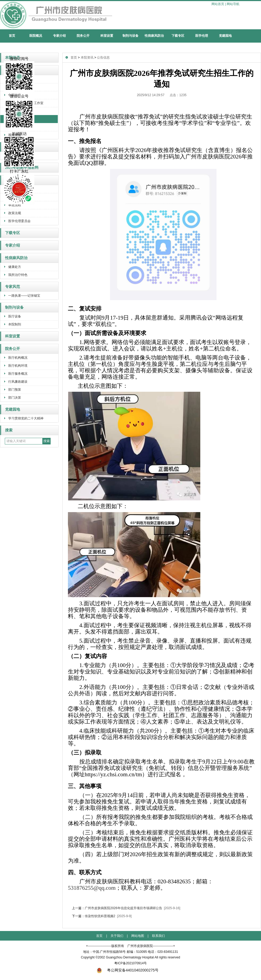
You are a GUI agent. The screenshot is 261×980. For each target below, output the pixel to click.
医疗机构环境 (18, 366)
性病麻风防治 (154, 36)
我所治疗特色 (18, 275)
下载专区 (178, 36)
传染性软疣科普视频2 (100, 916)
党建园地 (225, 36)
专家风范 (13, 287)
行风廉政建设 (18, 382)
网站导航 (233, 4)
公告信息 (103, 58)
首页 (12, 36)
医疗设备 (15, 316)
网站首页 (218, 4)
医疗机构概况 (18, 358)
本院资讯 (87, 58)
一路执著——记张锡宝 (24, 296)
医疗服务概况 (18, 374)
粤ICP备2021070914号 (131, 963)
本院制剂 (15, 324)
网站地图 (138, 936)
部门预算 (15, 390)
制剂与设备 (130, 36)
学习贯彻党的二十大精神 (26, 418)
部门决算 (15, 398)
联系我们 (158, 936)
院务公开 (83, 36)
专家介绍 (59, 36)
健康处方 (15, 267)
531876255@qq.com (92, 888)
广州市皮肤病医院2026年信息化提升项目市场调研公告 (123, 908)
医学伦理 (202, 36)
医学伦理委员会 (19, 221)
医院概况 (36, 36)
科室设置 (107, 36)
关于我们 (117, 936)
